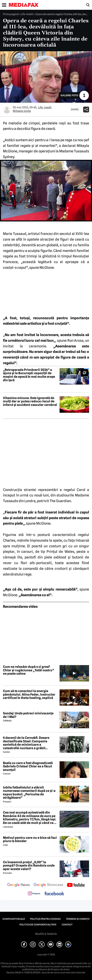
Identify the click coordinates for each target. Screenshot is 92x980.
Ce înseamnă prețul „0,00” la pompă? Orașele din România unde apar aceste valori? (29, 866)
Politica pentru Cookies (45, 919)
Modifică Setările (46, 934)
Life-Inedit (27, 14)
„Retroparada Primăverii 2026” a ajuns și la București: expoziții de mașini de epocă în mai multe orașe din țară (29, 375)
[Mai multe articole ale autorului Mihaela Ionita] (7, 110)
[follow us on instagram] (34, 894)
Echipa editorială (14, 919)
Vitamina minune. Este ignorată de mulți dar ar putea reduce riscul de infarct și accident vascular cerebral (30, 401)
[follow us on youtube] (76, 885)
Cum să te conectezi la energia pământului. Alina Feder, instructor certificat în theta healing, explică (29, 695)
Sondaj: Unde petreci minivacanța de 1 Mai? (28, 715)
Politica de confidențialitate (38, 925)
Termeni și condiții (78, 919)
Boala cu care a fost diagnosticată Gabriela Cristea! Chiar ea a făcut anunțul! (28, 766)
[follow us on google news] (18, 885)
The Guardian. (61, 501)
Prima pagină (11, 14)
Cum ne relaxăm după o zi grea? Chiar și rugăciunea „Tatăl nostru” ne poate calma (29, 670)
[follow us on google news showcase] (48, 885)
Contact (67, 925)
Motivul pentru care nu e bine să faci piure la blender (30, 839)
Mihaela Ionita (22, 111)
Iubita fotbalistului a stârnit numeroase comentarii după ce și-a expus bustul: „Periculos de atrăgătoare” (29, 793)
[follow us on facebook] (54, 894)
